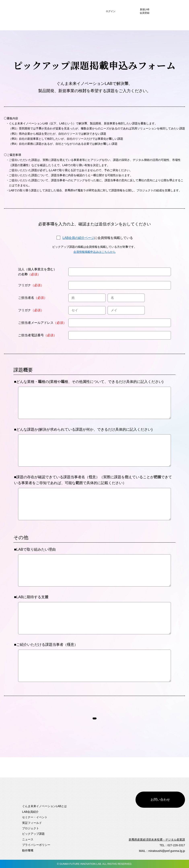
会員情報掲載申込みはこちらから (94, 252)
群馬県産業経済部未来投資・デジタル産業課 (157, 840)
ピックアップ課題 (33, 834)
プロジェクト (31, 828)
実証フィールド (32, 823)
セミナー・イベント (35, 817)
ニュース (28, 839)
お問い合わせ (160, 789)
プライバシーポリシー (36, 845)
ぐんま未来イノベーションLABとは (44, 806)
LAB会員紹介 (30, 812)
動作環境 (28, 850)
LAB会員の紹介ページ (78, 238)
